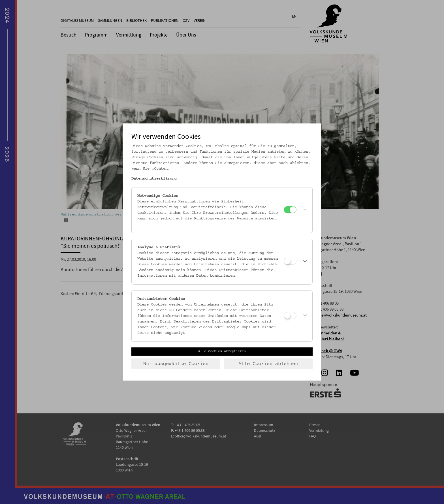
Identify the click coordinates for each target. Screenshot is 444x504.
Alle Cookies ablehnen (268, 364)
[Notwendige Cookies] (290, 210)
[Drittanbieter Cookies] (290, 316)
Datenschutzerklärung (154, 179)
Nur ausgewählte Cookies (176, 364)
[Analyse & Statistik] (290, 261)
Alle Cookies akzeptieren (222, 351)
